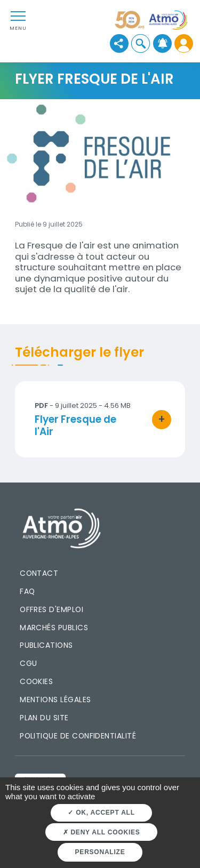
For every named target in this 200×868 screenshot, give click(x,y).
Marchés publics (54, 628)
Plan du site (44, 718)
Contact (39, 573)
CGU (28, 663)
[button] (141, 43)
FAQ (27, 591)
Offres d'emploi (51, 609)
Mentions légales (55, 700)
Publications (46, 645)
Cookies (36, 681)
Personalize (100, 852)
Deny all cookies (102, 832)
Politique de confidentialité (78, 736)
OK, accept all (101, 813)
